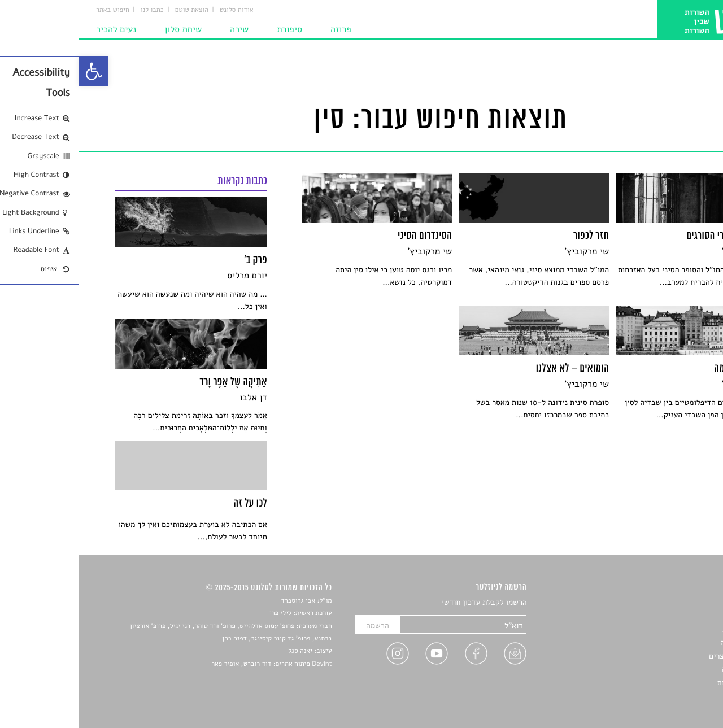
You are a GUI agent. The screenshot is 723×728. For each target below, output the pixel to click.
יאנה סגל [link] (221, 651)
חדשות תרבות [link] (665, 629)
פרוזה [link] (262, 29)
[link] (15, 71)
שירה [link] (160, 29)
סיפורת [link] (210, 29)
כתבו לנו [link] (73, 10)
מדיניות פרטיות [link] (663, 683)
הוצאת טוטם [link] (113, 10)
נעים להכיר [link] (37, 29)
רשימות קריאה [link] (664, 642)
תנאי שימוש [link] (668, 696)
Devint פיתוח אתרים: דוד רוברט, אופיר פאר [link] (192, 664)
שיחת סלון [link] (104, 29)
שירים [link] (677, 616)
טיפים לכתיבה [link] (665, 669)
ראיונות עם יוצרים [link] (658, 656)
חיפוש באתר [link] (34, 10)
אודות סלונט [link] (158, 10)
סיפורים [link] (675, 603)
